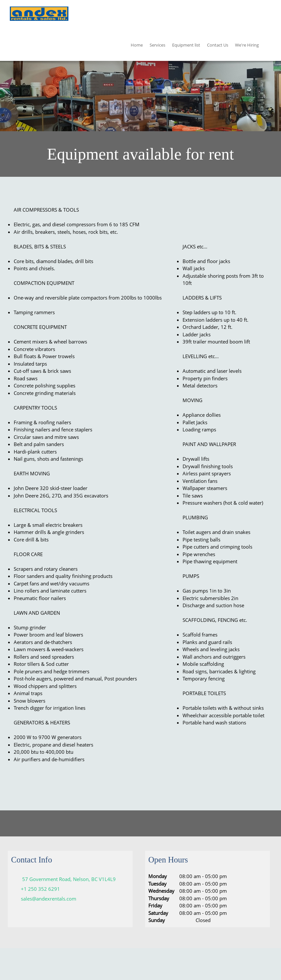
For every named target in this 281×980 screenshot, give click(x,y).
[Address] (65, 879)
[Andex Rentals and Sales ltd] (39, 15)
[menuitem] (137, 46)
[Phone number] (37, 889)
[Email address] (45, 899)
